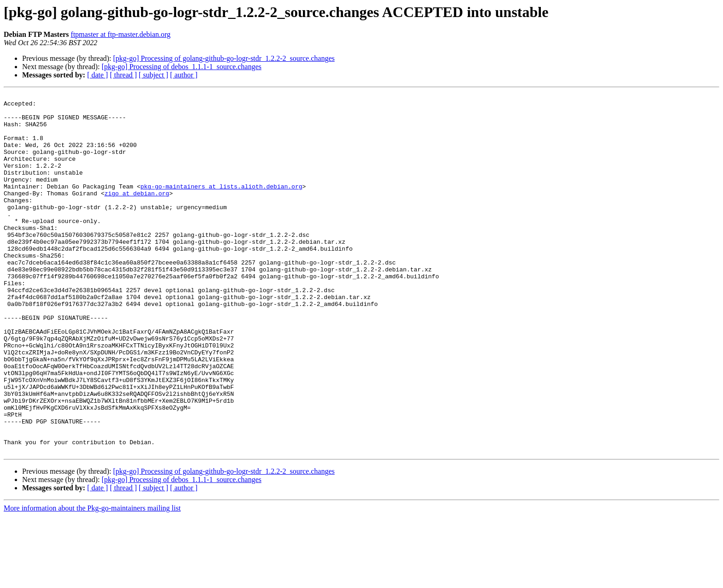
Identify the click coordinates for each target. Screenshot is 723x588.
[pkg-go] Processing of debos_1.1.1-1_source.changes (181, 67)
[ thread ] (123, 75)
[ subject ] (154, 75)
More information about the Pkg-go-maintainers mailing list (92, 580)
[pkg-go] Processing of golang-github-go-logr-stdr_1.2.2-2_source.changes (224, 58)
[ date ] (98, 75)
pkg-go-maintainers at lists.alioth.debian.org (221, 206)
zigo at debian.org (136, 214)
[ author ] (184, 75)
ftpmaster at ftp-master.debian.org (121, 34)
